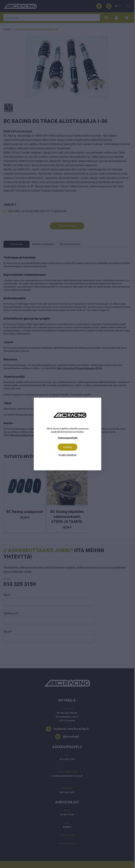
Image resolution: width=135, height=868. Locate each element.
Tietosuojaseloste (68, 438)
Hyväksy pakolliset (67, 455)
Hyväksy (67, 447)
